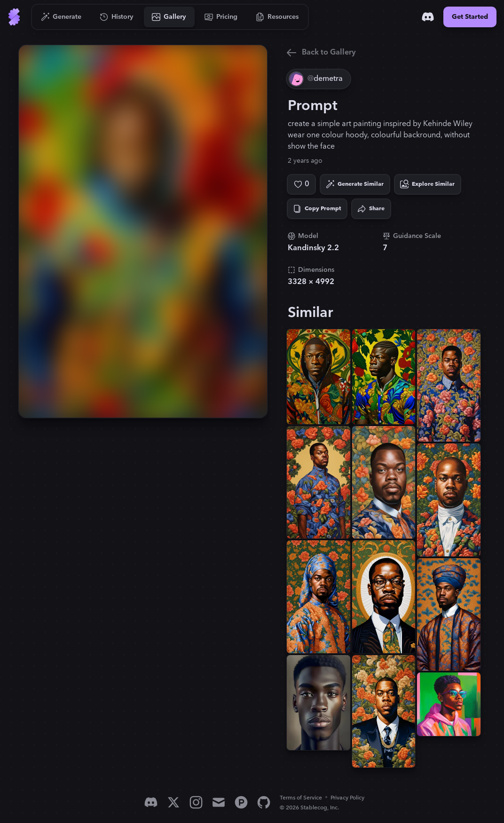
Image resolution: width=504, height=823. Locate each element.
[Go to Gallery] (169, 17)
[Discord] (428, 17)
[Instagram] (196, 802)
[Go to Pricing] (221, 17)
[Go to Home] (14, 17)
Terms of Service (301, 798)
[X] (173, 802)
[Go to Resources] (277, 17)
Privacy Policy (347, 798)
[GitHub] (264, 802)
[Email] (219, 802)
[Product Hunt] (241, 802)
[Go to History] (117, 17)
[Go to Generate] (61, 17)
